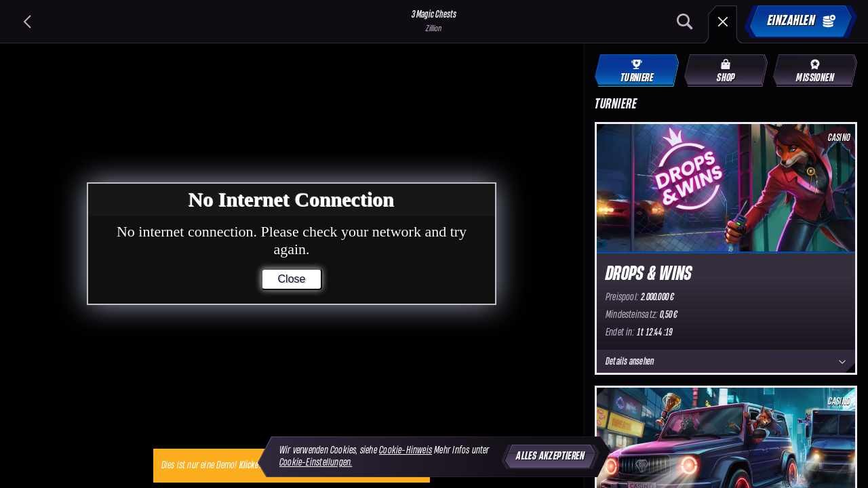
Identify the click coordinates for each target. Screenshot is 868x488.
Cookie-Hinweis (406, 450)
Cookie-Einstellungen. (316, 463)
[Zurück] (27, 22)
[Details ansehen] (842, 362)
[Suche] (685, 22)
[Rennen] (723, 22)
